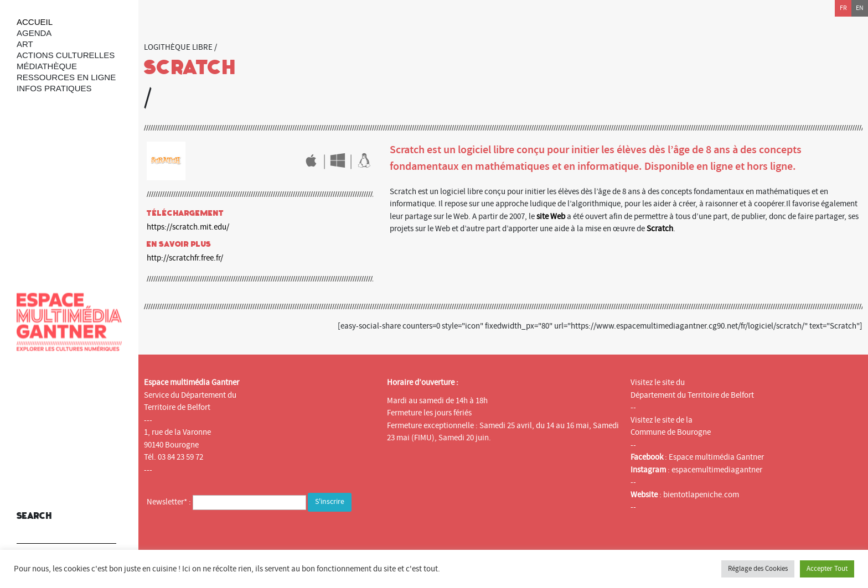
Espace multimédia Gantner (716, 457)
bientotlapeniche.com (701, 495)
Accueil (35, 22)
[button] (105, 528)
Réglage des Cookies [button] (758, 569)
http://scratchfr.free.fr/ (185, 258)
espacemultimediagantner (717, 470)
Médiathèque (47, 66)
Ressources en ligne (66, 77)
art (25, 44)
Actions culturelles (66, 55)
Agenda (34, 33)
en (860, 8)
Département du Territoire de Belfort (692, 395)
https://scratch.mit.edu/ (188, 227)
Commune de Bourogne (671, 432)
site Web (551, 217)
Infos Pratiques (54, 88)
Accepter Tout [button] (827, 569)
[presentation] (231, 536)
